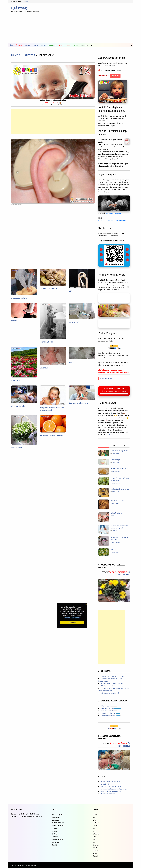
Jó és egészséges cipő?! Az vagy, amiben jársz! (119, 527)
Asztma (14, 321)
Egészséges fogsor (116, 513)
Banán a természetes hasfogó (120, 489)
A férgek (72, 291)
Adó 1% (95, 817)
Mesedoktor (56, 820)
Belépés (26, 2)
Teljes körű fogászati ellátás (110, 693)
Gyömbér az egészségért (49, 289)
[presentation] (104, 446)
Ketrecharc (96, 834)
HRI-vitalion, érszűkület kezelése (112, 683)
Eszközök (29, 55)
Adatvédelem (23, 865)
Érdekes (19, 45)
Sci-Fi (94, 839)
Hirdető (35, 45)
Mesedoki (84, 45)
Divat (69, 45)
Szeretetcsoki (56, 842)
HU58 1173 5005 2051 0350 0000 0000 (112, 220)
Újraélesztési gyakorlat (19, 298)
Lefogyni (55, 831)
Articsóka (113, 549)
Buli (94, 828)
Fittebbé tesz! (109, 706)
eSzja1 (95, 815)
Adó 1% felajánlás (58, 815)
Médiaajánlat (32, 865)
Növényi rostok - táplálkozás (119, 451)
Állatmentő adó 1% (58, 823)
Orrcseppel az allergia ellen (78, 403)
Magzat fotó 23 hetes (117, 500)
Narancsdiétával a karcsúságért (51, 435)
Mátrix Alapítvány (106, 378)
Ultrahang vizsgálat (18, 406)
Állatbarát (96, 850)
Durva (95, 842)
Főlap (11, 45)
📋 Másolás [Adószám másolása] (115, 76)
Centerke (55, 834)
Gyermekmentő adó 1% (59, 826)
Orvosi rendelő (74, 322)
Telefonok (96, 823)
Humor (95, 853)
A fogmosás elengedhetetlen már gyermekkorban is (52, 409)
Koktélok (95, 826)
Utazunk (95, 856)
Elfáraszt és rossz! (109, 711)
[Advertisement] (70, 29)
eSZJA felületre (112, 118)
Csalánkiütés (45, 368)
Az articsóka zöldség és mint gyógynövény (115, 789)
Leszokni (55, 828)
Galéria (16, 55)
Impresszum (15, 865)
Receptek (96, 845)
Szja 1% (54, 845)
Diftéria (71, 362)
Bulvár (95, 848)
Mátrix (76, 45)
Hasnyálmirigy (115, 460)
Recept (62, 45)
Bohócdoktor (56, 817)
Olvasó (27, 45)
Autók (95, 820)
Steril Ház (55, 837)
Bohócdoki (52, 45)
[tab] (104, 446)
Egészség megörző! (111, 708)
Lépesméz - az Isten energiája (120, 468)
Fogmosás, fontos (46, 342)
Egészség (19, 8)
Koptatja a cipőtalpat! (110, 713)
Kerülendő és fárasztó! (111, 716)
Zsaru (95, 837)
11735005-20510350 (113, 213)
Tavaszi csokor (17, 448)
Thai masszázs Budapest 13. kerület (113, 676)
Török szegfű (16, 380)
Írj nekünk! (109, 435)
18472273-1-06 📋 (53, 103)
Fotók (43, 45)
